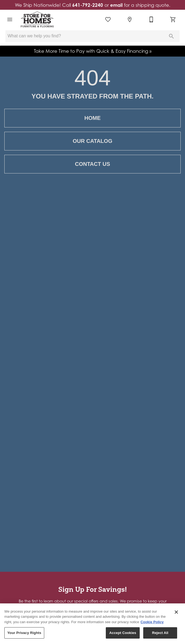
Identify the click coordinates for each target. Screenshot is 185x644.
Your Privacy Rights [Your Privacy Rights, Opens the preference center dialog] (24, 633)
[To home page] (37, 19)
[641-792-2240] (151, 19)
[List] (108, 19)
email (116, 5)
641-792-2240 (88, 5)
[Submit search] (171, 36)
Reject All (160, 633)
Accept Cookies (123, 633)
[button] (10, 19)
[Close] (176, 612)
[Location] (130, 19)
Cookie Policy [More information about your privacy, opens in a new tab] (152, 622)
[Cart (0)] (173, 19)
